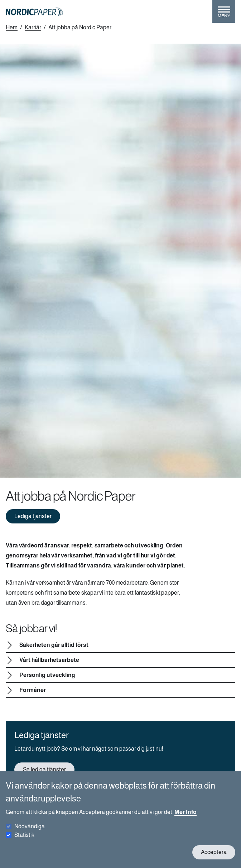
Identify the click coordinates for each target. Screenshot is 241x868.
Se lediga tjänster (44, 769)
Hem (12, 27)
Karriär (33, 27)
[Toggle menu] (224, 14)
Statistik (24, 841)
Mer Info (185, 818)
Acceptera (214, 858)
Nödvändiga (30, 832)
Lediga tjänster (33, 516)
